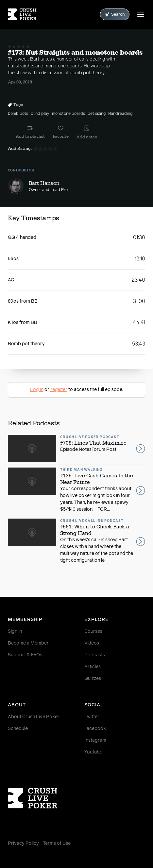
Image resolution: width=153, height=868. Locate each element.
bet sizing (97, 114)
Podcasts (95, 655)
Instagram (95, 740)
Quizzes (93, 679)
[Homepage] (22, 14)
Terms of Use (57, 843)
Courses (93, 631)
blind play (40, 114)
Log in (37, 390)
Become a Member (28, 643)
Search (115, 15)
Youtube (93, 752)
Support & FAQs (25, 655)
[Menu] (141, 14)
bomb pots (18, 114)
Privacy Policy (23, 843)
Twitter (92, 717)
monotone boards (68, 114)
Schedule (18, 729)
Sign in (15, 631)
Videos (92, 643)
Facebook (95, 729)
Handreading (120, 114)
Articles (93, 667)
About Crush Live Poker (34, 717)
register (59, 390)
